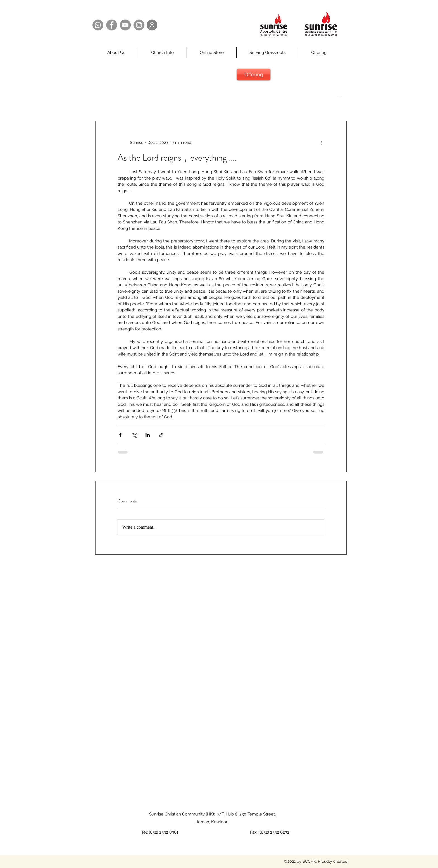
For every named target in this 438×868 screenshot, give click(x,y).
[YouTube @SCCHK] (125, 25)
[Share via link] (161, 435)
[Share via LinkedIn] (148, 435)
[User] (152, 25)
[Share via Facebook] (120, 435)
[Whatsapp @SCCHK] (98, 25)
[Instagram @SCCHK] (139, 25)
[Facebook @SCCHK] (112, 25)
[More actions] (321, 142)
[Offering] (254, 74)
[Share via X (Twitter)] (134, 435)
